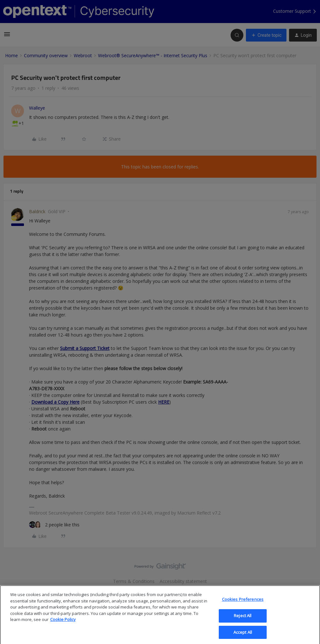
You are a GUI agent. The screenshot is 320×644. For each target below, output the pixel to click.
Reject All (243, 621)
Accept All (243, 637)
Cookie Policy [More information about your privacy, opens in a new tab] (63, 625)
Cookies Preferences (243, 604)
